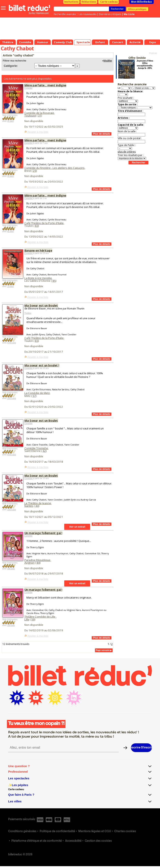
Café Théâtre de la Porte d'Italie (44, 223)
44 (37, 506)
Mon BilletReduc (142, 2)
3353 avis (11, 398)
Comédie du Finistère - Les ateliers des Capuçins (54, 168)
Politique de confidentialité (57, 832)
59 (33, 619)
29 (35, 171)
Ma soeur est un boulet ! (42, 365)
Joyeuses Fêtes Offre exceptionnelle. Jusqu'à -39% (145, 64)
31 (40, 116)
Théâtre (28, 313)
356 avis (11, 569)
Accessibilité (73, 841)
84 (38, 563)
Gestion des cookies (98, 841)
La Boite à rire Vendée (38, 278)
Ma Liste (129, 14)
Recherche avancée (65, 14)
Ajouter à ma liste (38, 132)
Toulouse (30, 116)
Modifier (108, 61)
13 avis (10, 286)
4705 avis (11, 343)
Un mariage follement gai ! (43, 533)
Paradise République (37, 560)
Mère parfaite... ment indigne (45, 85)
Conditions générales (22, 832)
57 (34, 396)
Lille (27, 619)
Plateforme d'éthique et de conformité (37, 841)
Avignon (29, 563)
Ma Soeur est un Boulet (41, 305)
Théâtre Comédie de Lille (40, 617)
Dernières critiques (110, 14)
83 (37, 226)
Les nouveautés (87, 14)
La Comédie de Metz (37, 393)
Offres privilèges (137, 9)
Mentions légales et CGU (95, 832)
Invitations (71, 2)
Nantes (29, 506)
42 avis (10, 121)
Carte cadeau (109, 2)
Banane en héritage (38, 250)
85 (54, 281)
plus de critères (127, 152)
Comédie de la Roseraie (39, 113)
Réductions (89, 2)
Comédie (28, 88)
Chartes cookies (125, 832)
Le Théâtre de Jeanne (38, 503)
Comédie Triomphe (36, 448)
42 (44, 451)
